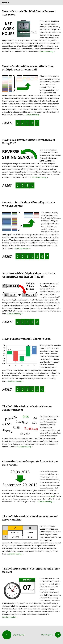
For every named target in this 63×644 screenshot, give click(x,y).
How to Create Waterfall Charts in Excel (27, 339)
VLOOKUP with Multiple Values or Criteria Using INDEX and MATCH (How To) (29, 275)
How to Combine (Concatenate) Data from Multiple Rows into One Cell (28, 68)
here (52, 496)
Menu (5, 3)
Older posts (13, 635)
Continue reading (47, 51)
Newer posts (51, 635)
